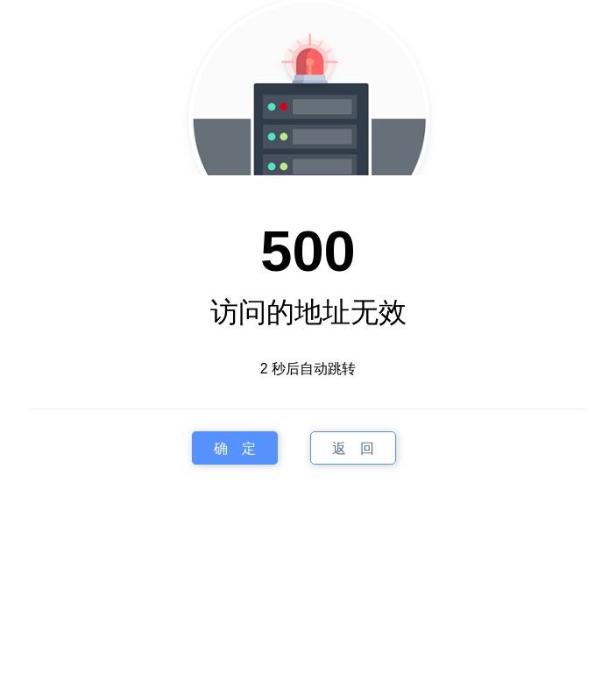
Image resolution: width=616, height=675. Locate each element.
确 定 (235, 448)
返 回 (353, 448)
